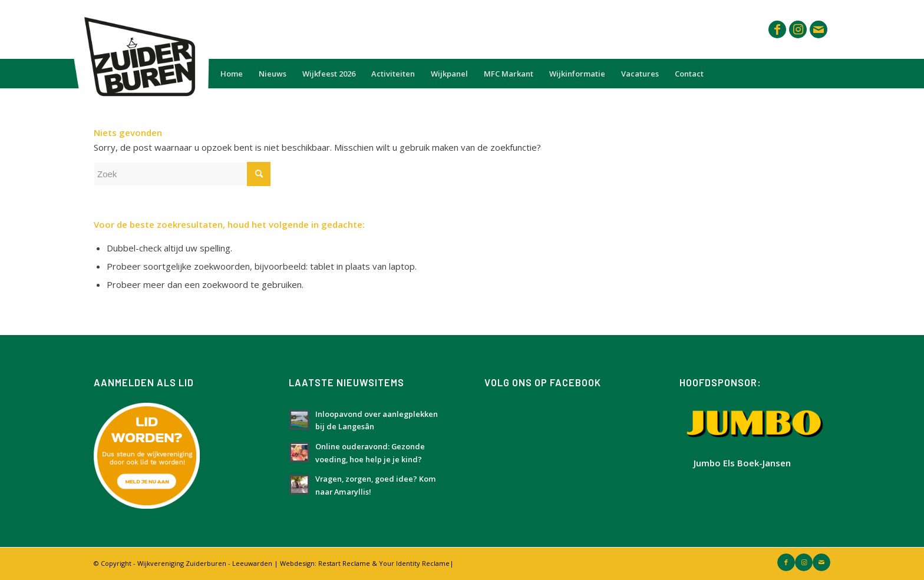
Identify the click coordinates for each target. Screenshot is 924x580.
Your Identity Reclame (414, 563)
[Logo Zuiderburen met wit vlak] (138, 29)
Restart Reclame (344, 563)
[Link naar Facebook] (777, 29)
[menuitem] (232, 74)
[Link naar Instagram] (798, 29)
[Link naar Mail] (819, 29)
